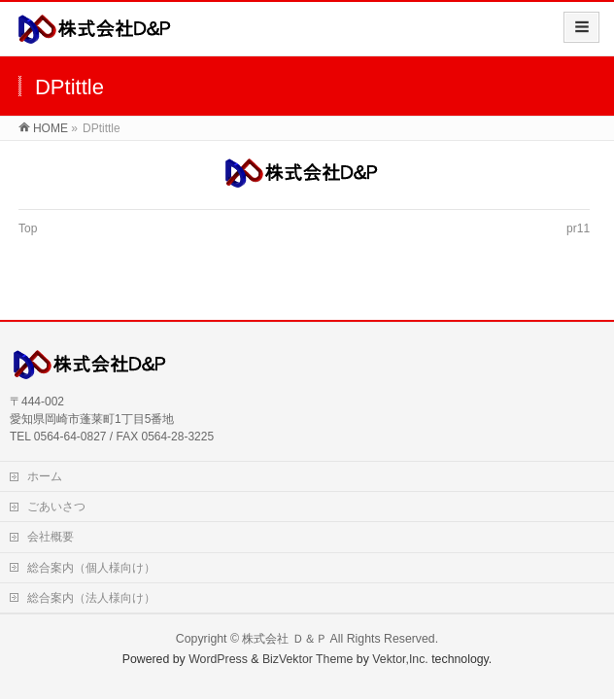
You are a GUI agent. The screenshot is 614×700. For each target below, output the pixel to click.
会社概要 (51, 537)
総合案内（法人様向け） (91, 598)
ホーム (45, 476)
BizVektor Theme (308, 659)
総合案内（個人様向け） (91, 568)
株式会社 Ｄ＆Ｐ (284, 639)
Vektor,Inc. (400, 659)
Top (28, 228)
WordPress (218, 659)
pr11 (578, 228)
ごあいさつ (56, 507)
